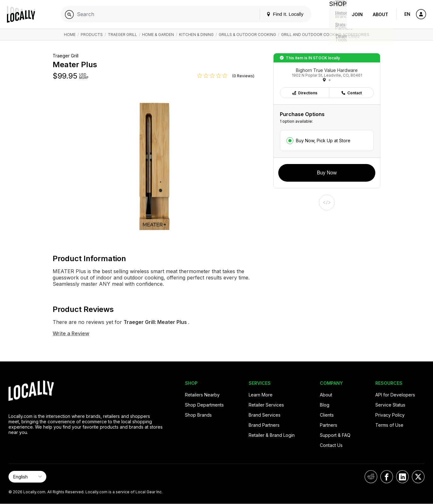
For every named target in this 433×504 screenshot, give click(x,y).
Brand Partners (264, 425)
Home (70, 35)
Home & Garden (158, 35)
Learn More (261, 395)
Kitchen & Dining (196, 35)
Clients (327, 415)
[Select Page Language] (27, 477)
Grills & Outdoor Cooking (247, 35)
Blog (325, 405)
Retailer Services (266, 405)
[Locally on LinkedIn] (402, 477)
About (381, 14)
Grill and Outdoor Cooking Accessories (325, 35)
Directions (305, 93)
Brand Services (265, 415)
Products (92, 35)
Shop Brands (198, 415)
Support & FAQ (335, 435)
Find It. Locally (280, 14)
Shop (335, 14)
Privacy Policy (390, 415)
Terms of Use (389, 425)
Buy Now (327, 173)
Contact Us (331, 445)
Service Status (390, 405)
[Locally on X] (418, 477)
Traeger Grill (122, 35)
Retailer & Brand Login (272, 435)
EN (407, 14)
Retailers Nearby (202, 395)
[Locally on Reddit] (371, 477)
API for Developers (395, 395)
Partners (329, 425)
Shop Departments (204, 405)
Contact (351, 93)
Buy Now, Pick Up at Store (323, 141)
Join (357, 14)
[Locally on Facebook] (387, 477)
